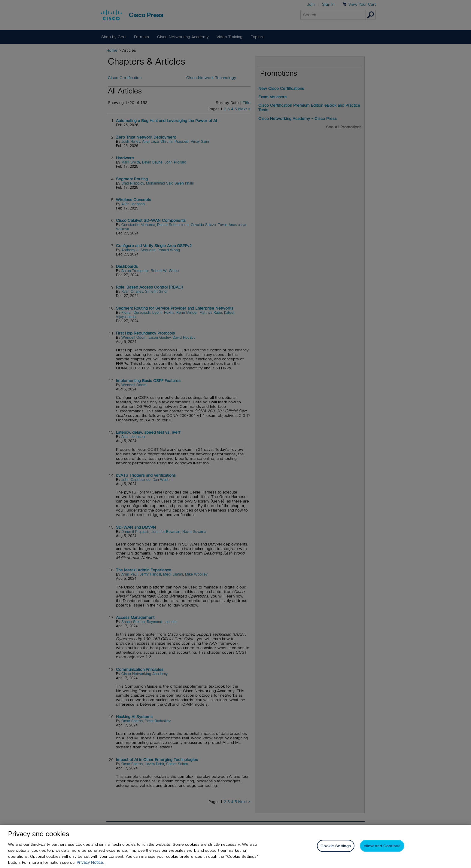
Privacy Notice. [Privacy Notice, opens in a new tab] (90, 862)
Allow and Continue (382, 846)
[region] (235, 846)
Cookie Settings (336, 846)
